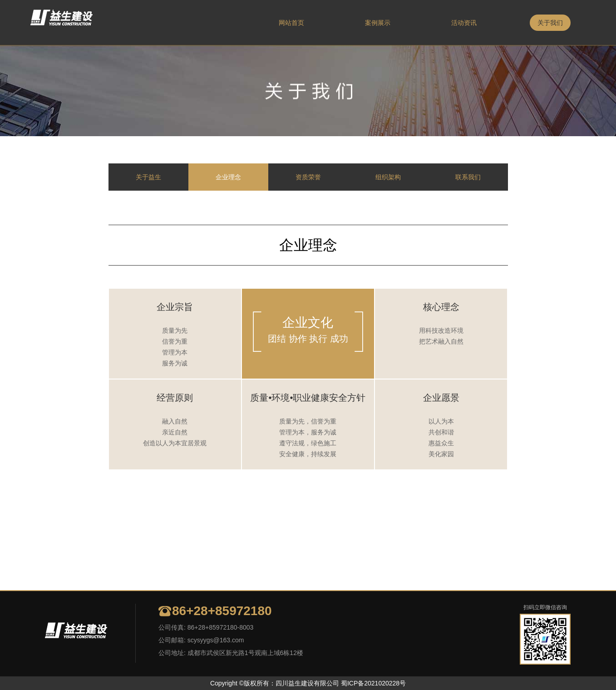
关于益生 (148, 177)
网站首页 (291, 23)
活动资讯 (464, 23)
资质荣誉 (308, 177)
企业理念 (228, 177)
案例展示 (378, 23)
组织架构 (388, 177)
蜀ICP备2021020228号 (373, 683)
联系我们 (468, 177)
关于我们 (550, 23)
